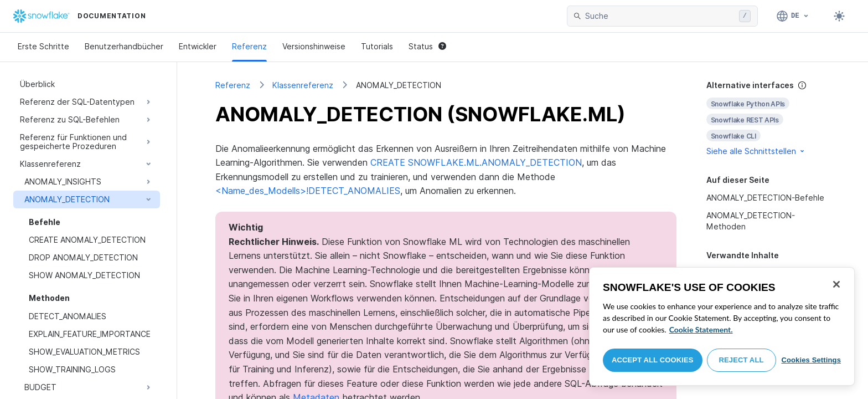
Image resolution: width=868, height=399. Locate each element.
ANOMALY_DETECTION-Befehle (765, 198)
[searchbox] (660, 16)
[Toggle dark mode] (839, 16)
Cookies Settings (811, 360)
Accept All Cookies (653, 360)
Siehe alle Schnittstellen (756, 151)
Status (427, 46)
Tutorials (377, 46)
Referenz (249, 46)
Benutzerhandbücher (124, 46)
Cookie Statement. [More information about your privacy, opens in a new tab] (701, 329)
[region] (722, 326)
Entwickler (198, 46)
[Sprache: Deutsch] (793, 16)
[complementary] (768, 118)
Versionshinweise (314, 46)
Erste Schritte (43, 46)
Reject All (742, 360)
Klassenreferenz (303, 85)
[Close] (836, 284)
